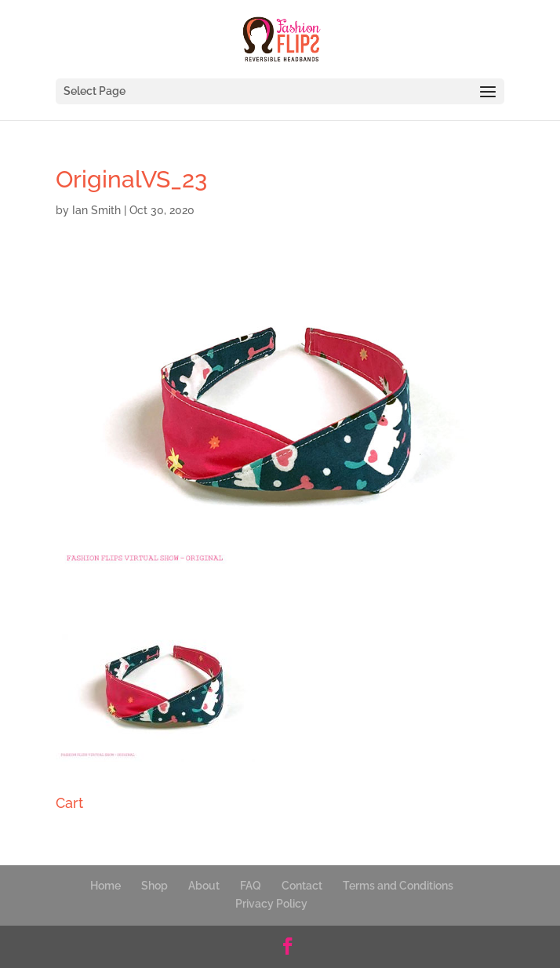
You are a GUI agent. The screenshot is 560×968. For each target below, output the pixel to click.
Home (105, 886)
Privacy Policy (271, 904)
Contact (302, 886)
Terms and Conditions (398, 886)
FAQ (251, 886)
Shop (155, 886)
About (204, 886)
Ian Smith (96, 210)
